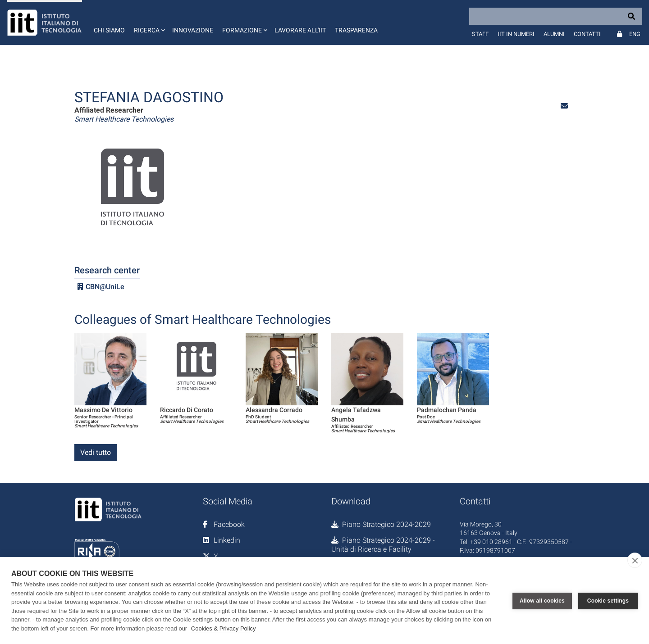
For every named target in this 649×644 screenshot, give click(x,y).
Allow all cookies (542, 601)
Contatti (587, 34)
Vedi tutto (96, 452)
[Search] (556, 16)
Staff (480, 34)
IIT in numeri (516, 34)
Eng (635, 34)
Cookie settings (608, 601)
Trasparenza (356, 30)
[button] (149, 23)
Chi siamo (109, 30)
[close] (635, 560)
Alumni (554, 34)
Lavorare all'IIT (300, 30)
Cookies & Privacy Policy (224, 628)
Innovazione (193, 30)
